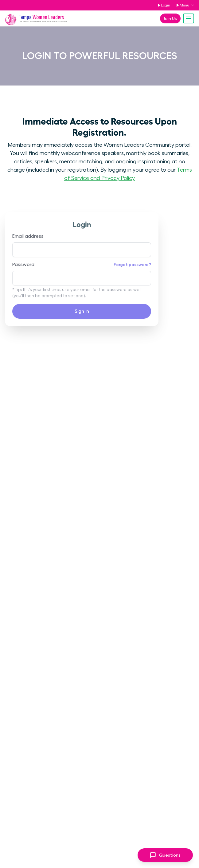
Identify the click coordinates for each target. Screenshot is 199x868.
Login (163, 5)
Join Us (170, 18)
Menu (181, 5)
